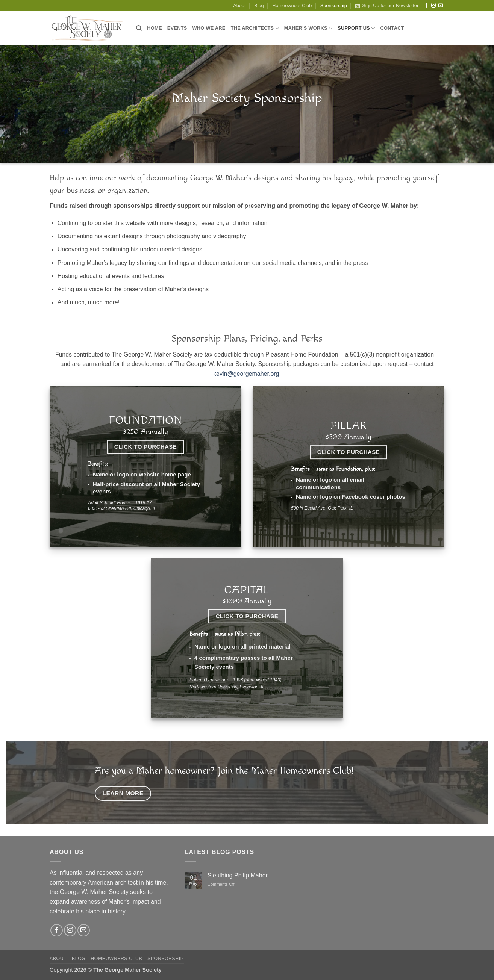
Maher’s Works (308, 28)
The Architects (255, 28)
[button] (387, 6)
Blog (259, 5)
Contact (392, 28)
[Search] (139, 28)
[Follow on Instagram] (433, 6)
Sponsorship (334, 5)
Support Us (356, 28)
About (239, 5)
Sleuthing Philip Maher (238, 875)
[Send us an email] (441, 6)
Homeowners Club (292, 5)
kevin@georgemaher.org (246, 374)
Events (177, 28)
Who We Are (209, 28)
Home (154, 28)
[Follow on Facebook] (426, 6)
